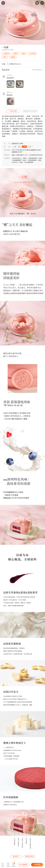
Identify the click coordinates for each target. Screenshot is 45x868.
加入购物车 (24, 865)
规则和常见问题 (30, 111)
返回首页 (16, 856)
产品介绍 (13, 111)
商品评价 (6, 70)
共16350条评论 (37, 70)
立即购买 (37, 865)
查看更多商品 (29, 856)
